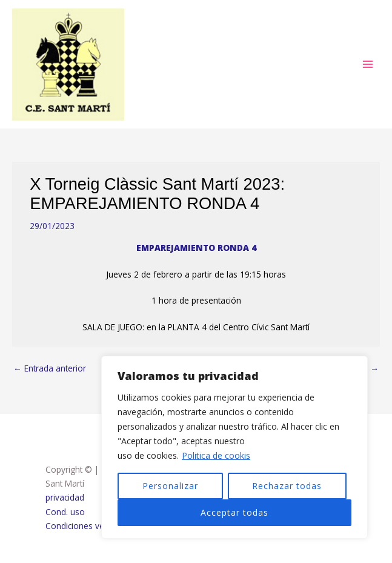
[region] (234, 447)
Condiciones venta (81, 526)
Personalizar (170, 486)
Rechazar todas (287, 486)
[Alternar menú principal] (368, 65)
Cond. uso (65, 512)
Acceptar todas (234, 512)
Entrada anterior (50, 368)
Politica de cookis (216, 455)
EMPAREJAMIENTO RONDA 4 (196, 248)
